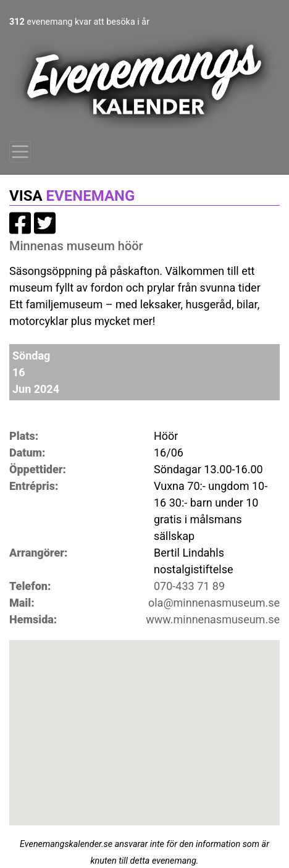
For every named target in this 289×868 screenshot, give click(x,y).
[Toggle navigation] (20, 152)
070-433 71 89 (189, 586)
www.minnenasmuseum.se (213, 619)
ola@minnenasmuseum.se (214, 603)
